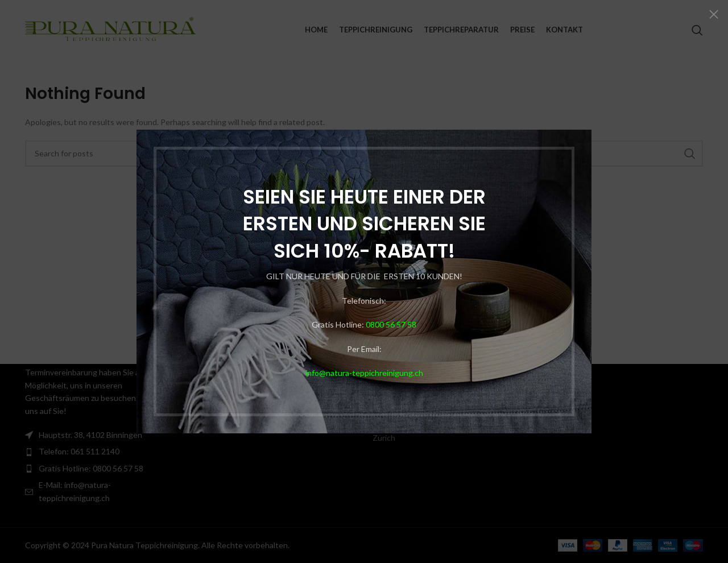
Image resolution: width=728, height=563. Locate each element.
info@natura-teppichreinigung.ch (361, 373)
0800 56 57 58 (388, 324)
